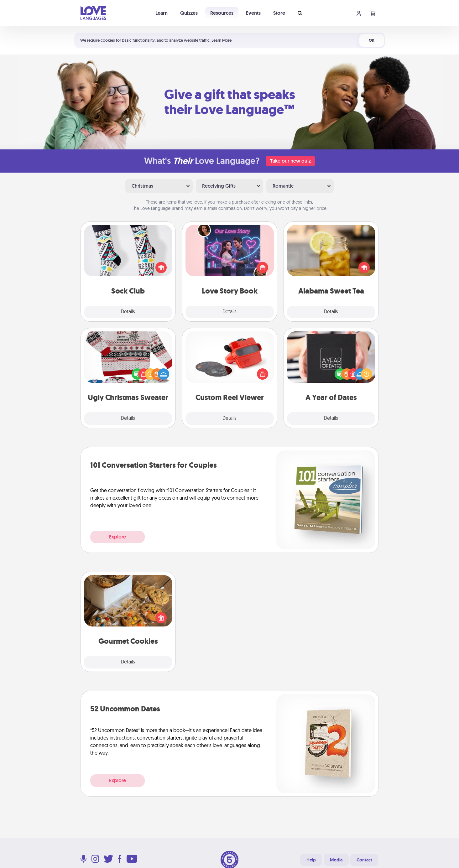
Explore (117, 537)
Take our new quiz (290, 161)
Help (311, 860)
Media (336, 860)
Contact (364, 860)
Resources (222, 13)
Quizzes (189, 13)
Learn (162, 13)
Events (253, 13)
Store (279, 13)
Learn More (222, 40)
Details (128, 312)
